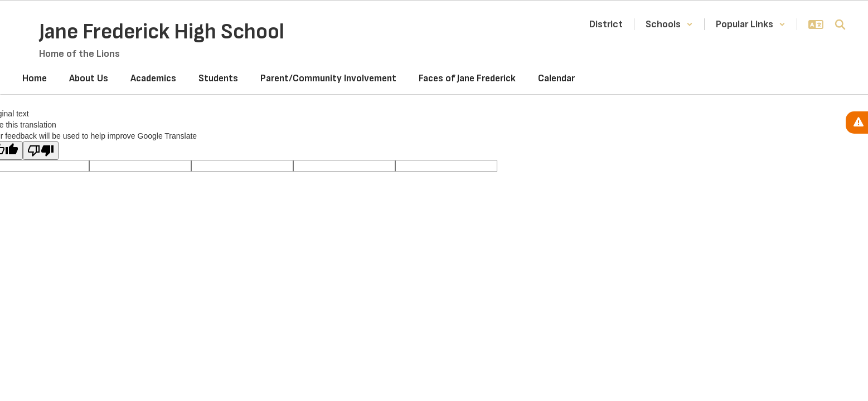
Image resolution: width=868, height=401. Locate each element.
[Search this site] (840, 25)
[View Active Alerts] (857, 123)
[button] (669, 24)
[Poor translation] (41, 151)
